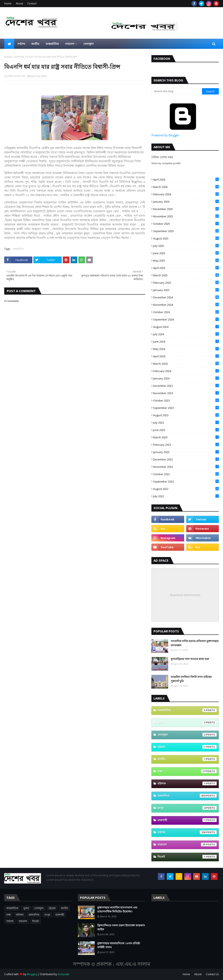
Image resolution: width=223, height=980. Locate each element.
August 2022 (186, 489)
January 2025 (186, 290)
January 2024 (186, 378)
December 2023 (186, 386)
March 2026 (186, 187)
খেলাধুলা (187, 735)
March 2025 (186, 275)
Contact (32, 3)
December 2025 (186, 209)
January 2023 (186, 452)
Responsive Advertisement (185, 595)
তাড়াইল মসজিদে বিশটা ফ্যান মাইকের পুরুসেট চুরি (191, 679)
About (19, 3)
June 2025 (186, 253)
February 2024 (186, 371)
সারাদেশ (187, 844)
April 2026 (186, 180)
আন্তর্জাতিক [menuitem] (52, 44)
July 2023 (186, 423)
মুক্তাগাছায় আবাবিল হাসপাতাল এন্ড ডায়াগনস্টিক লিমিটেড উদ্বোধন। (117, 910)
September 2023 (186, 408)
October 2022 (186, 474)
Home (8, 3)
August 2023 (186, 415)
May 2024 (186, 349)
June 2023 (186, 430)
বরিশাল (187, 783)
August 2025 (186, 238)
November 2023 (186, 393)
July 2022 (186, 496)
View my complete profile (166, 163)
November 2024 (186, 305)
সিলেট (187, 857)
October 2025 (186, 224)
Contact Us (212, 974)
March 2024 (186, 364)
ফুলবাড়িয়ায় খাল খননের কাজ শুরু (190, 659)
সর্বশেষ (187, 832)
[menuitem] (9, 44)
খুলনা (187, 722)
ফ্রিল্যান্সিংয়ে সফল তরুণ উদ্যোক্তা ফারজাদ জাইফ (121, 927)
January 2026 (186, 202)
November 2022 (186, 467)
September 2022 (186, 481)
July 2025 (186, 246)
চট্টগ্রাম (187, 747)
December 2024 (186, 297)
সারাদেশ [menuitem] (70, 44)
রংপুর (187, 808)
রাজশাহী (187, 820)
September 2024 (186, 319)
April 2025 (186, 268)
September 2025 (186, 231)
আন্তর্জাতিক (187, 710)
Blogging (32, 974)
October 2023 (186, 400)
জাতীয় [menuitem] (35, 44)
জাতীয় (187, 759)
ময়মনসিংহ (19, 57)
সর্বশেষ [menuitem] (21, 44)
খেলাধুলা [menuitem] (89, 44)
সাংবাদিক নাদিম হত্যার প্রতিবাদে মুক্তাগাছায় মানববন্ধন (195, 643)
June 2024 (186, 342)
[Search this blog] (177, 91)
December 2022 (186, 459)
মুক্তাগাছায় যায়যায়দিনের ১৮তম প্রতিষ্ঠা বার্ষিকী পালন (119, 945)
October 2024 (186, 312)
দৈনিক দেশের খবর (16, 76)
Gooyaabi (64, 974)
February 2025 (186, 283)
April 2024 (186, 356)
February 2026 (186, 194)
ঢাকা (187, 771)
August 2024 (186, 327)
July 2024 (186, 334)
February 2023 (186, 445)
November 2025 (186, 216)
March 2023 (186, 437)
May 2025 (186, 261)
